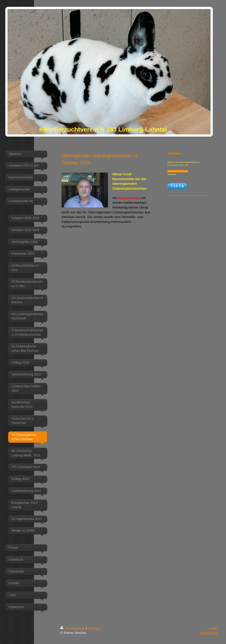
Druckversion (73, 628)
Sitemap (94, 628)
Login (213, 628)
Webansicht (208, 633)
